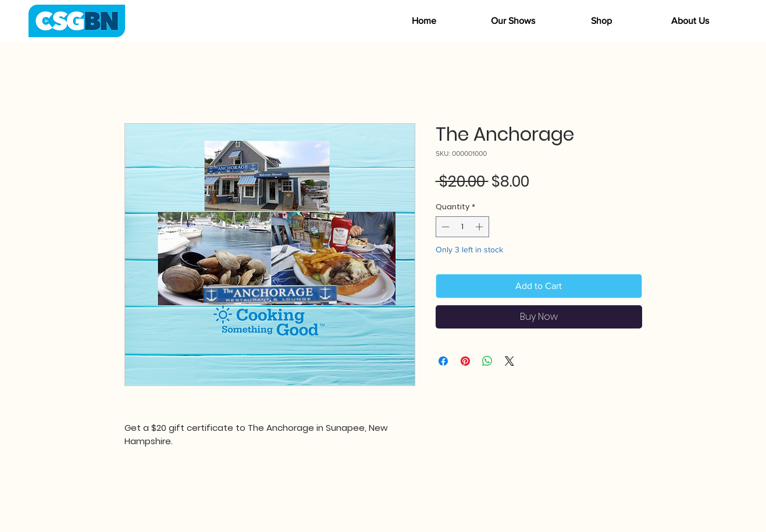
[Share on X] (510, 361)
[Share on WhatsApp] (487, 361)
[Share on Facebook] (443, 361)
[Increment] (480, 227)
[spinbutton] (462, 227)
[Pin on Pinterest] (465, 361)
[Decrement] (444, 227)
